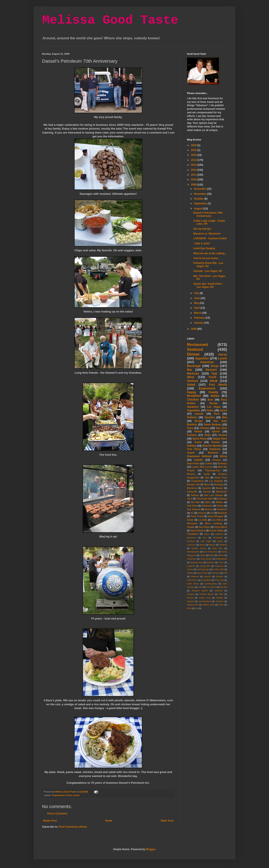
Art (212, 513)
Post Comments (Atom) (73, 827)
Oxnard (223, 435)
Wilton (221, 555)
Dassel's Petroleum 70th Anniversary (208, 214)
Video (203, 555)
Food (69, 795)
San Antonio (194, 509)
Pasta (210, 410)
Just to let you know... (206, 258)
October (199, 199)
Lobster (198, 460)
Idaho (208, 502)
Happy (192, 392)
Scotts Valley (216, 531)
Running (219, 484)
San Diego (204, 527)
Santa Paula (199, 439)
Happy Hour (220, 439)
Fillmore (195, 576)
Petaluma (215, 449)
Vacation (210, 417)
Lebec (220, 541)
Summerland (205, 601)
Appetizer (202, 358)
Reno (207, 484)
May (197, 303)
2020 (194, 145)
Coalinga (222, 499)
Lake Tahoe (193, 584)
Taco (190, 499)
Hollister (192, 417)
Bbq (225, 417)
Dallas (190, 573)
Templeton (193, 534)
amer (221, 605)
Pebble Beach (206, 594)
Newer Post (50, 821)
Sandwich (193, 407)
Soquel (190, 601)
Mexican (193, 373)
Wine (191, 377)
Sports (216, 431)
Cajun (207, 534)
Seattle (220, 598)
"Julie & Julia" (202, 243)
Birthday (222, 463)
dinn (189, 608)
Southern (222, 509)
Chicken (193, 400)
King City (220, 580)
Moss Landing (213, 523)
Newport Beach (200, 591)
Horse (223, 355)
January (199, 323)
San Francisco (210, 552)
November (200, 194)
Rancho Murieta (212, 446)
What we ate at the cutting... (210, 253)
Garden (220, 576)
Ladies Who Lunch (202, 467)
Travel (198, 442)
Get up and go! (202, 229)
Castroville (205, 566)
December (200, 189)
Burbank (222, 513)
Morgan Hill (193, 484)
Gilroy (223, 456)
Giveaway (218, 538)
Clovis (190, 569)
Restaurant (198, 345)
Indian (190, 520)
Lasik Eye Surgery (204, 248)
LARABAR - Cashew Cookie (210, 238)
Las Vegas (214, 407)
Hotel (207, 435)
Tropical (220, 601)
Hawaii (198, 431)
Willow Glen (208, 605)
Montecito (222, 492)
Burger (199, 421)
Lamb (207, 474)
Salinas (195, 495)
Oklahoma (207, 506)
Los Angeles (216, 481)
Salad (191, 385)
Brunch (191, 474)
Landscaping (210, 584)
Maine (202, 545)
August (199, 209)
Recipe (214, 403)
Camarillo (192, 492)
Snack (191, 453)
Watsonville (193, 605)
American (207, 362)
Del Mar (195, 502)
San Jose (221, 428)
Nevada (223, 587)
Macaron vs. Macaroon (207, 234)
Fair (205, 538)
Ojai (214, 373)
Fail (225, 573)
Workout (213, 453)
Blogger (151, 849)
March (198, 313)
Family (213, 392)
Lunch (76, 795)
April (197, 308)
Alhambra (192, 559)
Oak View (192, 506)
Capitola (191, 566)
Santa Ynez (221, 478)
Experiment (59, 795)
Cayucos (219, 566)
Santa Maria (221, 527)
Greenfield (206, 580)
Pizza (190, 428)
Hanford (191, 541)
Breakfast (194, 396)
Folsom (207, 576)
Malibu (219, 502)
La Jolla (202, 520)
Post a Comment (57, 814)
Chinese (205, 428)
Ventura (193, 381)
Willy (211, 555)
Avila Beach (206, 559)
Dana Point (202, 573)
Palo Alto (218, 548)
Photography (193, 552)
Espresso (192, 538)
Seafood (195, 349)
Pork (217, 414)
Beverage (194, 366)
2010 (194, 180)
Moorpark (192, 523)
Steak (214, 381)
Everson (216, 573)
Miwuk (212, 545)
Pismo (220, 506)
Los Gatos (211, 587)
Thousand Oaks (205, 499)
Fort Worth (218, 385)
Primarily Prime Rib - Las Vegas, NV (208, 265)
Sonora (209, 509)
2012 (194, 170)
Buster (219, 488)
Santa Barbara (213, 425)
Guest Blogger (215, 516)
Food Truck (197, 516)
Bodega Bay (196, 562)
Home (109, 821)
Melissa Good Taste (110, 20)
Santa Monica (198, 531)
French (216, 442)
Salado (191, 527)
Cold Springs (203, 569)
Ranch (190, 598)
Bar (190, 370)
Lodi (200, 587)
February (200, 318)
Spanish (207, 488)
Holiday (192, 446)
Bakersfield (193, 463)
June (197, 298)
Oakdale (223, 545)
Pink (221, 594)
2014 (194, 160)
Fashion (192, 435)
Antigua (216, 460)
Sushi (224, 410)
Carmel (207, 492)
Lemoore (191, 545)
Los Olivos (217, 520)
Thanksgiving (212, 470)
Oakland (218, 591)
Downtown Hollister (199, 456)
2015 (194, 155)
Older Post (167, 821)
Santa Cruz (205, 598)
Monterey (192, 488)
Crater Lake (218, 569)
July (197, 293)
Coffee (208, 463)
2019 (194, 150)
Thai (207, 478)
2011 (194, 175)
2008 (194, 329)
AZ (192, 513)
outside (199, 414)
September (201, 204)
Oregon (191, 594)
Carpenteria (197, 481)
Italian (215, 396)
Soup (215, 366)
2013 (194, 165)
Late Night (206, 541)
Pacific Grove (199, 548)
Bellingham (222, 559)
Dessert (211, 370)
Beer (210, 400)
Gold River (192, 580)
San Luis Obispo (214, 495)
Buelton (211, 562)
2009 (194, 185)
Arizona (202, 513)
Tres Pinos (194, 449)
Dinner (193, 354)
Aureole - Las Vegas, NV (208, 271)
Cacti (221, 562)
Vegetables (194, 410)
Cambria (219, 534)
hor (196, 608)
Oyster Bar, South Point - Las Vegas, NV (208, 285)
